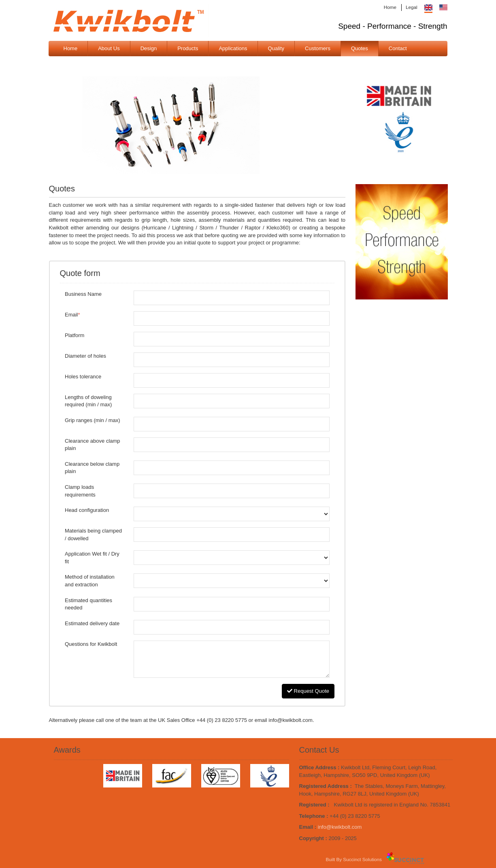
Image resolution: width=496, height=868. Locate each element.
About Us (109, 48)
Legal (412, 7)
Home (390, 7)
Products (188, 48)
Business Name (83, 294)
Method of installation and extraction (90, 581)
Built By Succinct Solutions (354, 859)
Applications (233, 48)
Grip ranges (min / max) (93, 420)
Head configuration (87, 510)
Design (149, 48)
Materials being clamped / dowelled (93, 535)
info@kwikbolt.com (340, 827)
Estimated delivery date (92, 623)
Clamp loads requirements (80, 491)
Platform (75, 335)
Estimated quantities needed (88, 604)
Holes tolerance (83, 377)
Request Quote (308, 691)
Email (72, 315)
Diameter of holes (85, 356)
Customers (318, 48)
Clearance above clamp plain (93, 445)
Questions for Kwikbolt (91, 644)
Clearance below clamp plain (92, 468)
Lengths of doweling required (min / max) (88, 401)
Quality (276, 48)
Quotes (360, 48)
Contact (398, 48)
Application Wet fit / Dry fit (92, 558)
